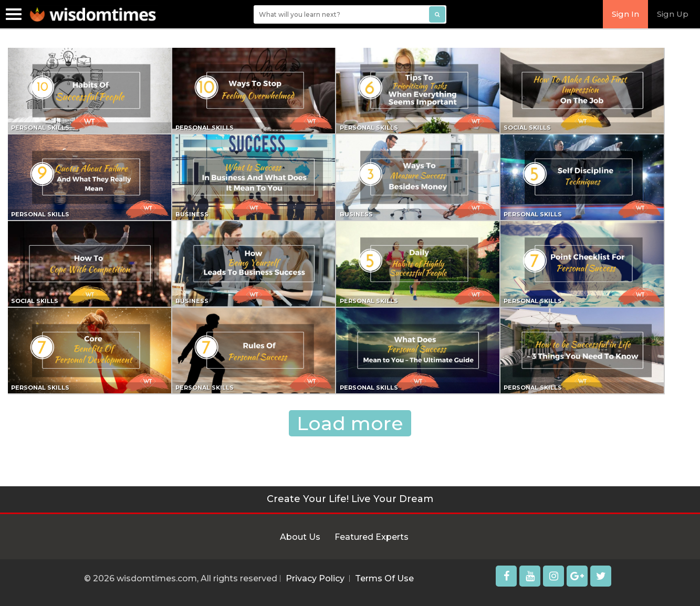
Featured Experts (372, 537)
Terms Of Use (384, 578)
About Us (300, 537)
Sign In (625, 14)
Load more (350, 423)
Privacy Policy (315, 578)
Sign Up (673, 14)
